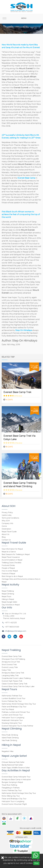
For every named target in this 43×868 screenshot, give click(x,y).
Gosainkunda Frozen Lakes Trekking (16, 678)
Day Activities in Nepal (11, 605)
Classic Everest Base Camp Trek (15, 684)
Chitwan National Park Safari (13, 762)
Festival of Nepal (8, 574)
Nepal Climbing (8, 594)
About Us (5, 534)
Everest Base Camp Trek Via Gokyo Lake (19, 438)
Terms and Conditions (10, 518)
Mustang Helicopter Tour (12, 723)
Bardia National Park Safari (12, 765)
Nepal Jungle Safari (9, 602)
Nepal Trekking (8, 591)
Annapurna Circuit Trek (11, 662)
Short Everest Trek (9, 665)
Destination (6, 529)
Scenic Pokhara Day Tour (12, 701)
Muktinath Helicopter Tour (12, 720)
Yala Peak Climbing (9, 740)
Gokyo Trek (6, 670)
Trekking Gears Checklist (12, 563)
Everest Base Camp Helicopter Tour (16, 777)
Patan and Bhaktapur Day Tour (14, 707)
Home (4, 526)
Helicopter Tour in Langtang (13, 718)
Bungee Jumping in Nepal (12, 782)
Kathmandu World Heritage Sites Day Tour (19, 704)
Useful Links (7, 515)
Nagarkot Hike (8, 751)
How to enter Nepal (10, 571)
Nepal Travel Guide (9, 532)
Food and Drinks (8, 565)
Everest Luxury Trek (10, 667)
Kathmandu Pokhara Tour (12, 696)
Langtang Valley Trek (10, 676)
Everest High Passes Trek (12, 681)
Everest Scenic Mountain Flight (14, 804)
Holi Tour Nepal (8, 709)
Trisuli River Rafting (9, 785)
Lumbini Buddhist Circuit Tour (14, 698)
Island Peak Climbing (10, 738)
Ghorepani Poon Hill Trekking (13, 659)
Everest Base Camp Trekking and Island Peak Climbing (20, 485)
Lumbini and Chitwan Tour (12, 715)
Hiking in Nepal (8, 599)
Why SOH (6, 521)
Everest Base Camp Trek (17, 392)
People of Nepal (8, 568)
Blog (4, 537)
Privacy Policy (7, 512)
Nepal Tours (6, 596)
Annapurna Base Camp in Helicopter (16, 780)
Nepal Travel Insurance (11, 557)
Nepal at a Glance (9, 552)
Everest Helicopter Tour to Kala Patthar (17, 726)
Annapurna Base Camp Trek (13, 673)
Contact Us (6, 540)
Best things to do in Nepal (12, 576)
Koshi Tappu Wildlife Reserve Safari (16, 768)
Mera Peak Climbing (10, 735)
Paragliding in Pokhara (11, 788)
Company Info (7, 523)
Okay (36, 863)
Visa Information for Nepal (12, 549)
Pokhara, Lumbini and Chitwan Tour (16, 712)
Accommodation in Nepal (12, 560)
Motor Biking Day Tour (11, 796)
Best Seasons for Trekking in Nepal (16, 554)
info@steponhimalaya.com (15, 631)
